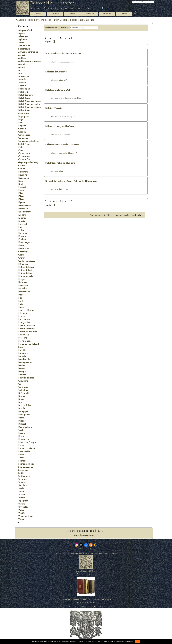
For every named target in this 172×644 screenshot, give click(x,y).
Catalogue (55, 14)
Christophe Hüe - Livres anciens (53, 3)
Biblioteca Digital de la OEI (57, 90)
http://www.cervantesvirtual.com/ (64, 153)
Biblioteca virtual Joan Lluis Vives (60, 127)
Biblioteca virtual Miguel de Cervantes (62, 145)
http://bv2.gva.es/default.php (63, 117)
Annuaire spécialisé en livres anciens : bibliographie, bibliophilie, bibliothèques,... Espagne (55, 20)
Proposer (93, 215)
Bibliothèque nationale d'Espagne (60, 163)
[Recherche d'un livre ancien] (143, 2)
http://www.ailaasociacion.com (63, 62)
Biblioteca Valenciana (55, 108)
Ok (138, 641)
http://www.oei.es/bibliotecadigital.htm (66, 98)
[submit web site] (100, 28)
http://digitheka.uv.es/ (59, 190)
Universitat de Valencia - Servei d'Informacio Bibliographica (71, 181)
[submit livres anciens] (156, 2)
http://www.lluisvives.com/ (61, 135)
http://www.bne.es (58, 171)
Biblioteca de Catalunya (56, 72)
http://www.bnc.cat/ (59, 80)
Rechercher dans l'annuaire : (58, 28)
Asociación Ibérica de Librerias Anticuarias (64, 54)
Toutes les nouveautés (84, 535)
